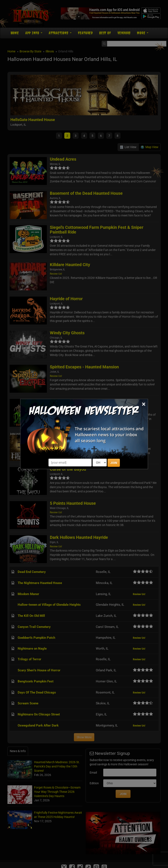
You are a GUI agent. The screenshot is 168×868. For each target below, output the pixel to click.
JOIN (114, 463)
